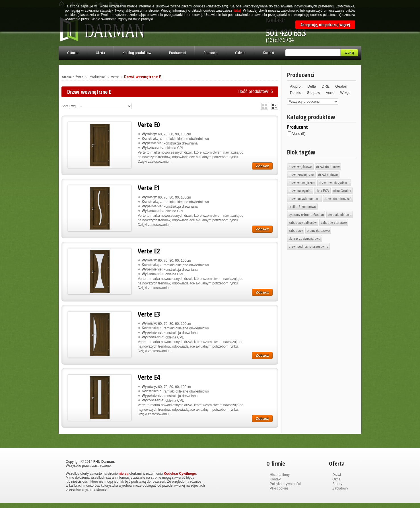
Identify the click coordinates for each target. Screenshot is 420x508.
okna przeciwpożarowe (305, 238)
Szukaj (349, 52)
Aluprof (296, 86)
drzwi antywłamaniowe (304, 199)
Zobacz (262, 166)
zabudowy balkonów (303, 223)
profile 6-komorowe (302, 207)
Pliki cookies (279, 488)
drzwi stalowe (328, 175)
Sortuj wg (69, 106)
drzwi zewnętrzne (301, 175)
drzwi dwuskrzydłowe (334, 183)
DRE (326, 86)
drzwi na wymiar (300, 191)
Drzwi (337, 475)
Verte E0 (149, 124)
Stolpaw (314, 93)
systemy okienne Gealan (306, 215)
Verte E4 (149, 377)
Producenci (177, 53)
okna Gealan (342, 191)
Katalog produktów (137, 53)
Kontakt (269, 53)
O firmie (73, 53)
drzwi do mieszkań (338, 199)
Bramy (337, 484)
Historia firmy (280, 475)
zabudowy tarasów (334, 223)
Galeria (240, 53)
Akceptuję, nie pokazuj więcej (325, 25)
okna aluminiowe (340, 215)
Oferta (100, 53)
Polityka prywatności (285, 484)
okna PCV (322, 191)
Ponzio (296, 93)
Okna (336, 479)
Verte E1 (149, 188)
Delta (312, 86)
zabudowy (296, 231)
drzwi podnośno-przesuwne (308, 246)
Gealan (341, 86)
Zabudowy (340, 488)
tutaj (237, 11)
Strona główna (73, 77)
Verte (115, 77)
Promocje (210, 53)
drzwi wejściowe (300, 167)
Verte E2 (149, 251)
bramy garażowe (318, 231)
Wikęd (345, 93)
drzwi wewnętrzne (302, 183)
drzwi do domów (328, 167)
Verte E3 (149, 314)
